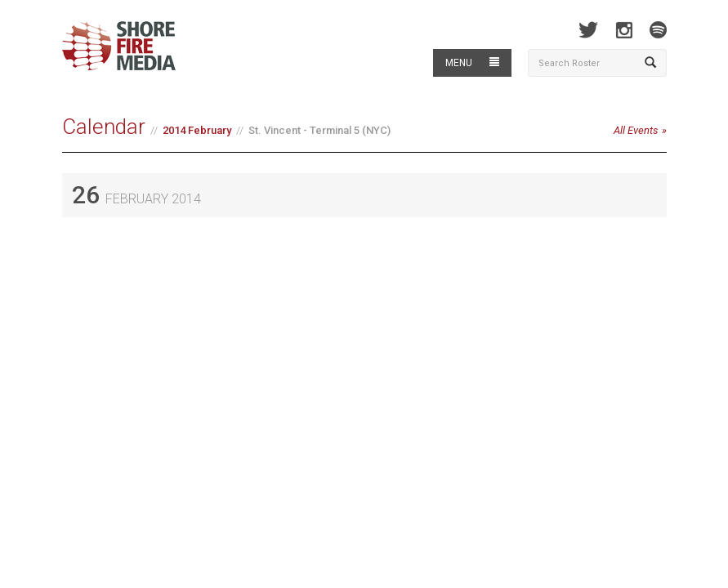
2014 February (197, 130)
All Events (636, 130)
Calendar (104, 127)
